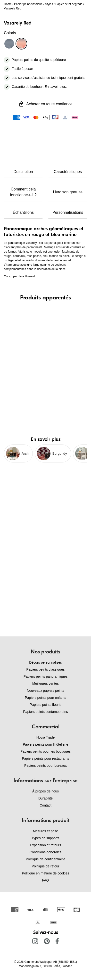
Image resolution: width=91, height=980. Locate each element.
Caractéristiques (68, 172)
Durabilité (45, 798)
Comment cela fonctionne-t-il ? (23, 192)
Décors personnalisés (45, 662)
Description (23, 172)
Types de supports (45, 838)
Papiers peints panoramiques (45, 676)
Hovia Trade (45, 737)
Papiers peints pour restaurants (45, 758)
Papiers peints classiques (46, 669)
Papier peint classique (28, 4)
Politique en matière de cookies (45, 873)
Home (8, 4)
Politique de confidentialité (45, 859)
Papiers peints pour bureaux (45, 766)
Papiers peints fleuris (46, 705)
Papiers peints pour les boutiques (45, 751)
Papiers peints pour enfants (45, 698)
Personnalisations (68, 212)
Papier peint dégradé (69, 4)
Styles (49, 4)
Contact (45, 805)
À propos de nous (46, 791)
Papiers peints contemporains (45, 712)
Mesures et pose (46, 831)
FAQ (45, 880)
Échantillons (23, 212)
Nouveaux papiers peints (45, 691)
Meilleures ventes (45, 684)
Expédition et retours (45, 845)
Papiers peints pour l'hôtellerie (45, 744)
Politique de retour (46, 866)
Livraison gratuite (68, 192)
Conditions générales (46, 852)
